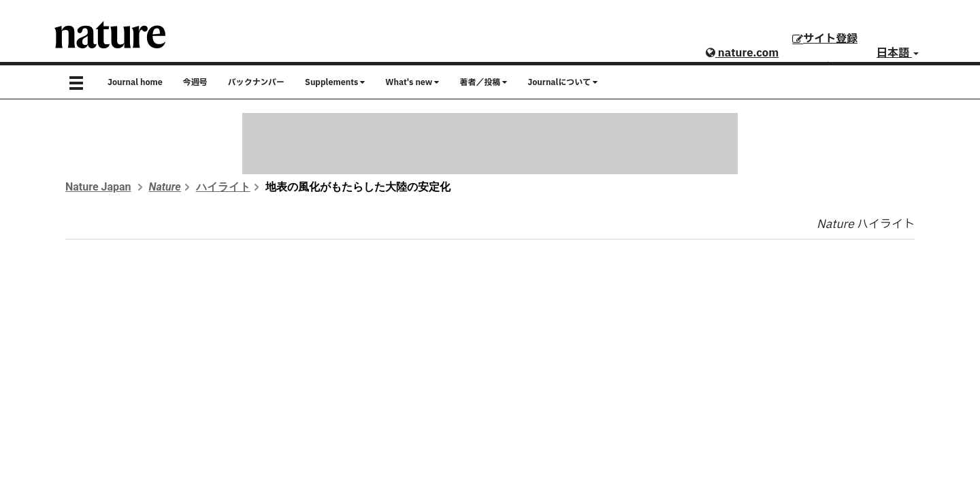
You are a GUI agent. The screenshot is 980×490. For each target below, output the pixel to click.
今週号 (195, 82)
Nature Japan (98, 187)
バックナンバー (256, 82)
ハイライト (223, 187)
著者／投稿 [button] (483, 82)
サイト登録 (825, 39)
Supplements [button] (335, 82)
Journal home (135, 82)
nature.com (742, 53)
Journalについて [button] (562, 82)
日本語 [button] (898, 53)
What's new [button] (412, 82)
